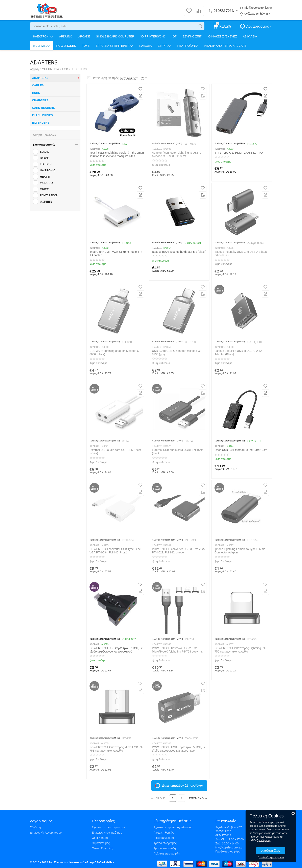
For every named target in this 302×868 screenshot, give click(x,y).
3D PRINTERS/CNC (153, 36)
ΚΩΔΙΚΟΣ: (95, 149)
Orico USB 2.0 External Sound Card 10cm (241, 450)
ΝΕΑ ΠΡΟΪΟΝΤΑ (188, 46)
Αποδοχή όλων (271, 851)
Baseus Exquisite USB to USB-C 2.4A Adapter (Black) (238, 353)
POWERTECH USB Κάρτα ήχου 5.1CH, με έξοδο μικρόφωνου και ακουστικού (179, 749)
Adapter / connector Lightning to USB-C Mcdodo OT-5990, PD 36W (177, 154)
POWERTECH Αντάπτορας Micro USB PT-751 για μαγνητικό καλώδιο (116, 749)
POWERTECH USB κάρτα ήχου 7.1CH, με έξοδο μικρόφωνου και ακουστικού (116, 650)
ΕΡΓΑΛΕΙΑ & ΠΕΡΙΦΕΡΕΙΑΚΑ (114, 46)
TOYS (86, 46)
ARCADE (84, 36)
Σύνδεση (35, 827)
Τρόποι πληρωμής (165, 843)
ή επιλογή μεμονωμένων (271, 858)
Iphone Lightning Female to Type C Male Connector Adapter (240, 551)
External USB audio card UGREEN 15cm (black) (178, 452)
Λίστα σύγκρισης (164, 838)
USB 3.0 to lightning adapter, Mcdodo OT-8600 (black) (116, 353)
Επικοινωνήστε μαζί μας (107, 833)
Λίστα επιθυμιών (164, 833)
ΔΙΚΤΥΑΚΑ (164, 46)
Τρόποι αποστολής (165, 848)
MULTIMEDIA (42, 46)
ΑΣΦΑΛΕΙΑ (250, 36)
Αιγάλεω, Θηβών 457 (257, 14)
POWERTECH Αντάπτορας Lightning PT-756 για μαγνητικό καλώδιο (240, 650)
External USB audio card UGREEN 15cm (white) (115, 452)
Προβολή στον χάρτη (228, 851)
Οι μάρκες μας (101, 843)
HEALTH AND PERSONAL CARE (225, 46)
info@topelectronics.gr (258, 8)
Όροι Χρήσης (100, 838)
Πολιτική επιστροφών (167, 853)
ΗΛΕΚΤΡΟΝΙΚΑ (43, 36)
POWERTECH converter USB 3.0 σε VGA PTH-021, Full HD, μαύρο (178, 551)
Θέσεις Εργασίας (102, 848)
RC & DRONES (66, 46)
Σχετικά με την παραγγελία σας (173, 827)
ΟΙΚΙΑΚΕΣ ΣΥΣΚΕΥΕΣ (223, 36)
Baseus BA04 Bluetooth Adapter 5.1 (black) (179, 252)
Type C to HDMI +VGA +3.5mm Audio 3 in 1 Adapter (116, 253)
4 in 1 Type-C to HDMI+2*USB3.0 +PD (239, 153)
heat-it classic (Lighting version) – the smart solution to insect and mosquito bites (117, 154)
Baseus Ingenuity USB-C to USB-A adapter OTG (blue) (242, 253)
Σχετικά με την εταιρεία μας (109, 827)
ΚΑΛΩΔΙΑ (145, 46)
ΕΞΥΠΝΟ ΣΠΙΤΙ (193, 36)
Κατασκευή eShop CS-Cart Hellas (92, 862)
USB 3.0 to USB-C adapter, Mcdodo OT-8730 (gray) (177, 353)
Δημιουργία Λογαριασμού (46, 833)
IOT (174, 36)
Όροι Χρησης (264, 840)
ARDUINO (66, 36)
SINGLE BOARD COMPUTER (115, 36)
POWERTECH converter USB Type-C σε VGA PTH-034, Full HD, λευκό (115, 551)
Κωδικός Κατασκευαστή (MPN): (105, 143)
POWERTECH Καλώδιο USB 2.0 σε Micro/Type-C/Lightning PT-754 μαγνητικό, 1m (178, 650)
